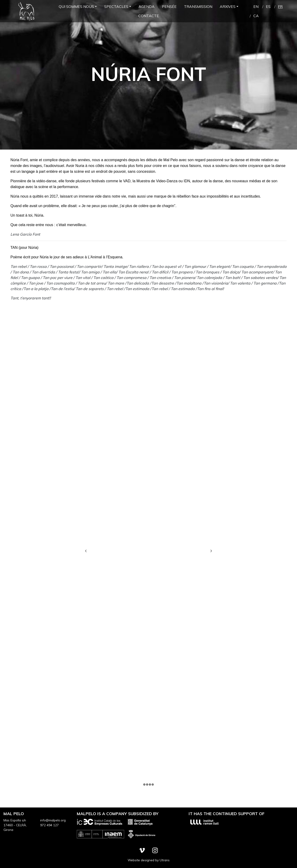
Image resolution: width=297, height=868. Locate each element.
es (268, 6)
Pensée (169, 6)
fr (280, 6)
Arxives (228, 6)
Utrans (165, 860)
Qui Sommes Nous (76, 6)
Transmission (198, 6)
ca (256, 16)
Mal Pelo (26, 11)
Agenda (147, 6)
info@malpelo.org (53, 820)
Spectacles (116, 6)
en (256, 6)
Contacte (149, 16)
